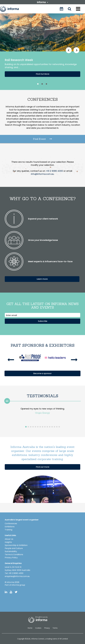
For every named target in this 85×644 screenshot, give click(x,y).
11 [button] (50, 427)
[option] (42, 52)
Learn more (42, 279)
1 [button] (38, 84)
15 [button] (59, 427)
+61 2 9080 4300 (54, 171)
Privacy (47, 628)
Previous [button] (69, 51)
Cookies (38, 628)
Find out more (43, 467)
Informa (11, 9)
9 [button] (45, 427)
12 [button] (52, 427)
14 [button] (57, 427)
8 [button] (43, 427)
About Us (9, 539)
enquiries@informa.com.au (17, 576)
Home (30, 628)
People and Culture (14, 548)
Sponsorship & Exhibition (16, 545)
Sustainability (11, 551)
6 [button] (38, 427)
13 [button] (54, 427)
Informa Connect (38, 639)
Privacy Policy (11, 557)
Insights (8, 542)
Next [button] (76, 51)
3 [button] (46, 84)
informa (43, 2)
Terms (55, 628)
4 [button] (33, 427)
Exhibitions (10, 526)
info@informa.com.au (42, 174)
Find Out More (43, 74)
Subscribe (43, 321)
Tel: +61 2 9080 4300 (14, 573)
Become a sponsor (42, 373)
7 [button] (40, 427)
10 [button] (47, 427)
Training (8, 530)
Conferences (11, 523)
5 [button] (35, 427)
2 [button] (42, 84)
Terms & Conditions (14, 554)
